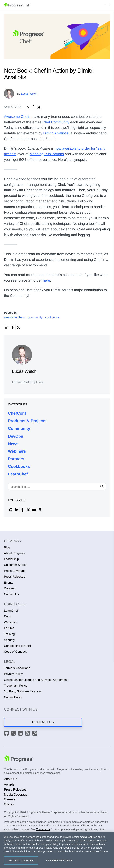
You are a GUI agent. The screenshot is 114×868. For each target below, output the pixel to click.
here (46, 280)
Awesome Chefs (18, 117)
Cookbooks (19, 467)
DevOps (16, 436)
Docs (7, 617)
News (13, 444)
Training (9, 634)
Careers (9, 588)
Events (9, 583)
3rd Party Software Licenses (23, 692)
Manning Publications (47, 154)
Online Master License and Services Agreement (36, 680)
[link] (27, 107)
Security (9, 640)
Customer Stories (16, 565)
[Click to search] (102, 487)
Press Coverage (15, 571)
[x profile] (28, 510)
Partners (16, 459)
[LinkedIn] (21, 734)
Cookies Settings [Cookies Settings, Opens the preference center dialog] (59, 860)
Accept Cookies (21, 860)
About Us (11, 779)
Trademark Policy (16, 686)
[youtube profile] (34, 510)
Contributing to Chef (17, 646)
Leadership (11, 559)
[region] (57, 850)
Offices (9, 805)
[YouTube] (28, 734)
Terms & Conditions (17, 668)
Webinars (17, 451)
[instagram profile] (40, 510)
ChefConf (17, 413)
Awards (9, 785)
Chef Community (56, 122)
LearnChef (18, 474)
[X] (14, 734)
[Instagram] (35, 734)
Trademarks (43, 829)
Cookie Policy (13, 697)
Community (19, 429)
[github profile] (11, 510)
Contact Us (11, 594)
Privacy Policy (13, 674)
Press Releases (15, 577)
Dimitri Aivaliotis (56, 133)
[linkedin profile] (17, 510)
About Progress (14, 553)
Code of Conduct (15, 652)
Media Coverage (16, 795)
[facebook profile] (22, 510)
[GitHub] (7, 734)
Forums (9, 628)
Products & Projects (27, 421)
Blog (7, 548)
